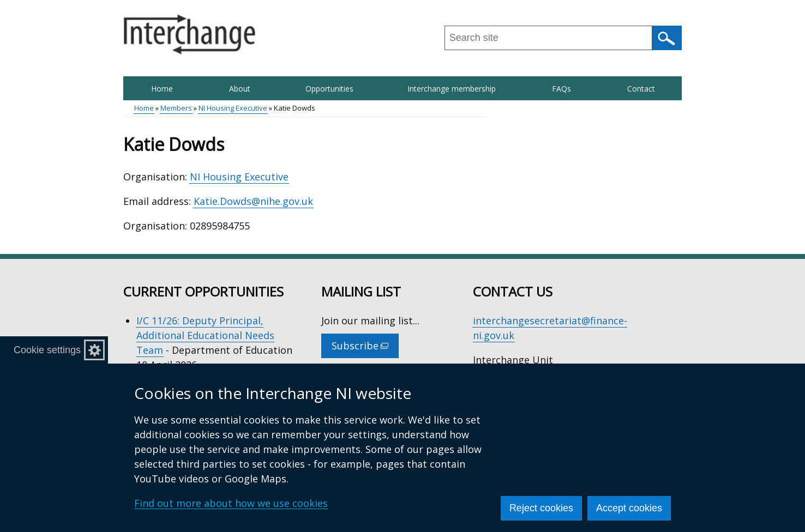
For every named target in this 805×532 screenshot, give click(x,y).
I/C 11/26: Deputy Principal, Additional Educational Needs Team (205, 335)
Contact (641, 89)
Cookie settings (47, 350)
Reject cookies (541, 508)
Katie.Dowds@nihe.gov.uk (253, 201)
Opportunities (329, 89)
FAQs (561, 89)
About (240, 89)
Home (162, 89)
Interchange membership (452, 89)
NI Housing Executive (233, 108)
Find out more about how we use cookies (231, 503)
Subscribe (365, 348)
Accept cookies (629, 508)
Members (176, 108)
